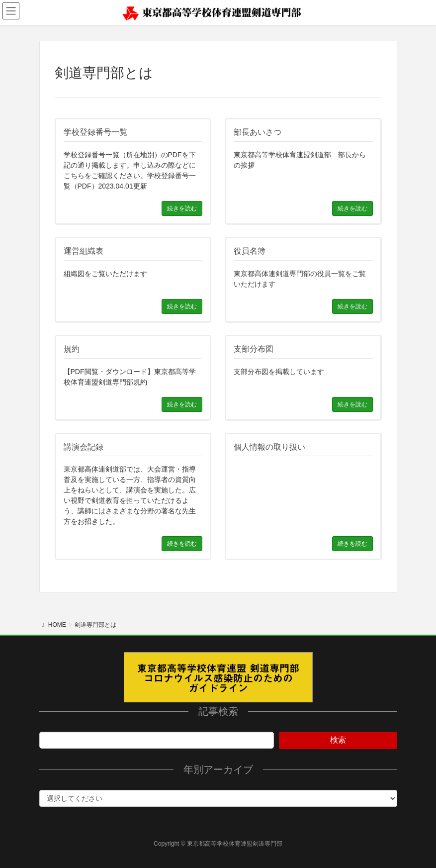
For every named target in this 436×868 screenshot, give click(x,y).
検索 (338, 740)
